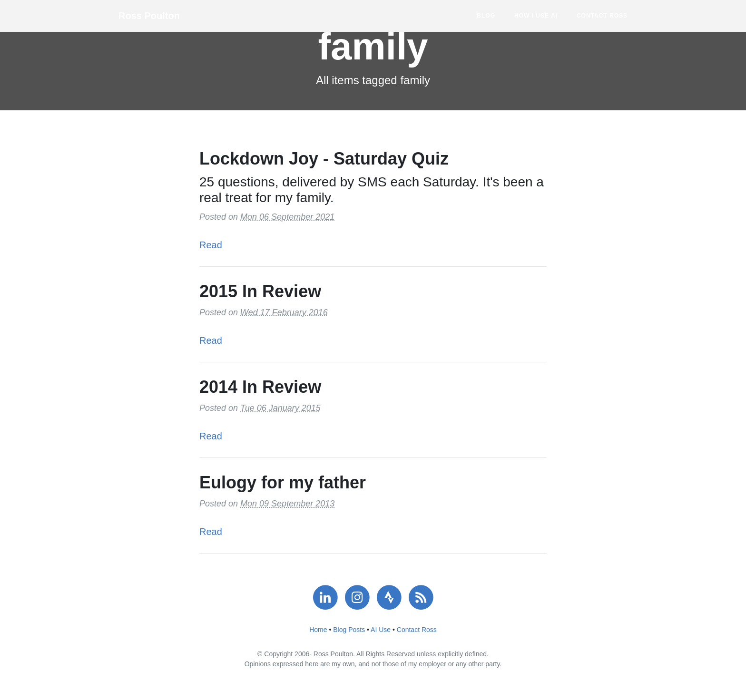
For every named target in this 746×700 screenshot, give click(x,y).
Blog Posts (349, 630)
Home (318, 630)
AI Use (381, 630)
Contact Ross (602, 16)
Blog (486, 16)
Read (211, 245)
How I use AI (536, 16)
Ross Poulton (149, 16)
